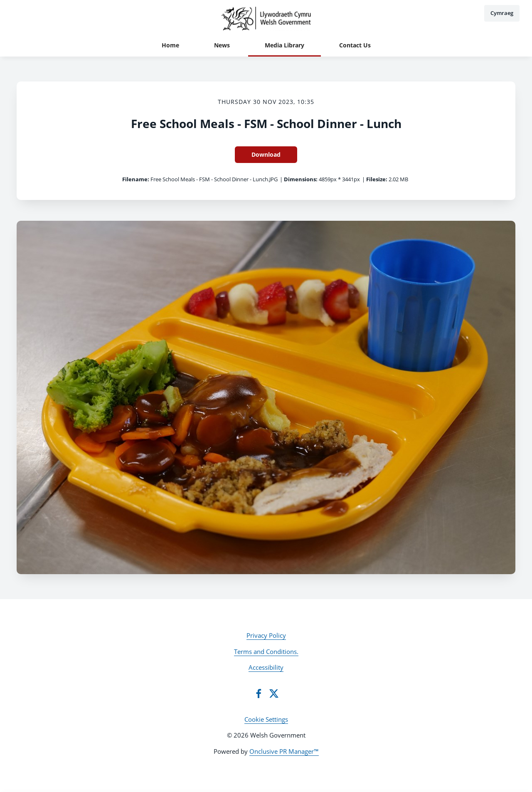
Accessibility (266, 667)
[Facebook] (259, 693)
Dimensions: (301, 179)
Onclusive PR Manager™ (284, 751)
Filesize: (377, 179)
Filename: (136, 179)
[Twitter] (274, 693)
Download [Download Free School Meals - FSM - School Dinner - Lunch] (266, 154)
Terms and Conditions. (266, 651)
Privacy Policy (266, 635)
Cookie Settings (266, 719)
